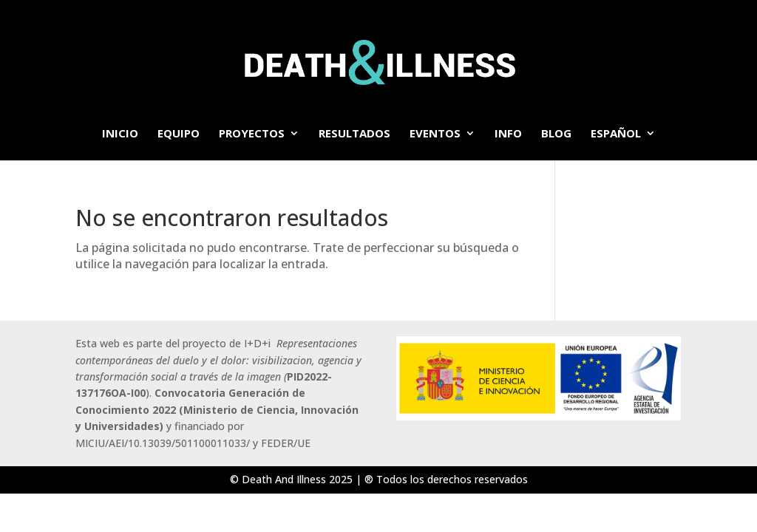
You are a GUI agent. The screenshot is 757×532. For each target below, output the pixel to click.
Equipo (179, 134)
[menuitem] (623, 144)
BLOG (556, 134)
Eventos (435, 134)
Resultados (354, 134)
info (508, 134)
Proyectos (252, 134)
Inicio (120, 134)
